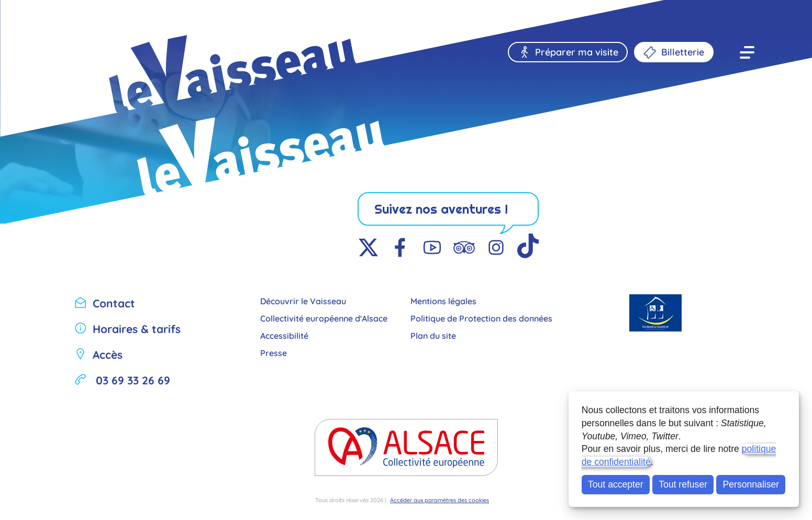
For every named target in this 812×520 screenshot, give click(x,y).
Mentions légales (443, 300)
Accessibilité (284, 335)
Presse (274, 352)
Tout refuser (683, 484)
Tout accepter (616, 484)
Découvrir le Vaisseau (303, 300)
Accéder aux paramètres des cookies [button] (440, 500)
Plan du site (433, 335)
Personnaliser (751, 484)
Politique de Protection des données (481, 318)
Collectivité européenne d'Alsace (324, 318)
